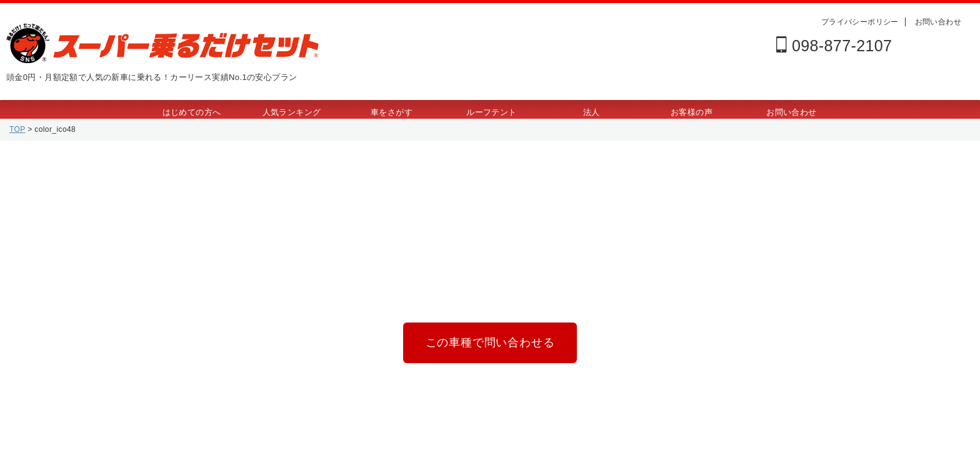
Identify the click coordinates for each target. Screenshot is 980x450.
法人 (592, 112)
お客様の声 (692, 112)
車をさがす (392, 112)
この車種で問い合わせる (490, 340)
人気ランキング (292, 112)
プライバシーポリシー (860, 22)
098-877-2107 (834, 46)
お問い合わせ (938, 22)
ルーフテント (491, 112)
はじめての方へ (192, 112)
